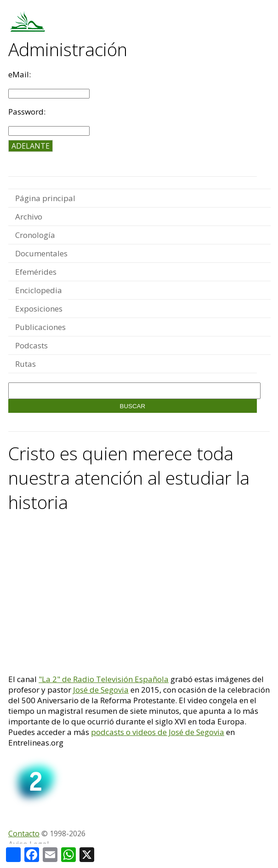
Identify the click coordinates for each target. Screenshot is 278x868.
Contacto (24, 833)
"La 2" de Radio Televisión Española (104, 679)
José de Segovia (101, 690)
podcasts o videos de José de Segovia (158, 732)
